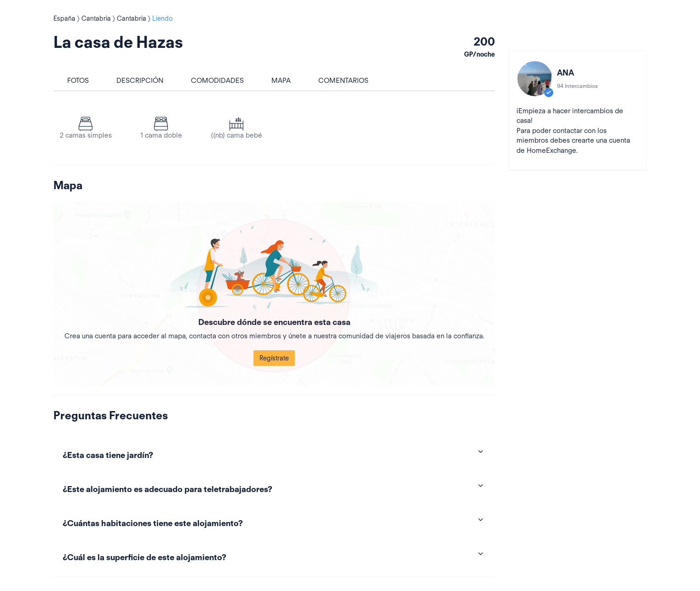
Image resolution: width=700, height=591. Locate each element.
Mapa (281, 81)
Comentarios (343, 81)
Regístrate (274, 358)
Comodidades (217, 81)
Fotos (78, 81)
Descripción (140, 81)
